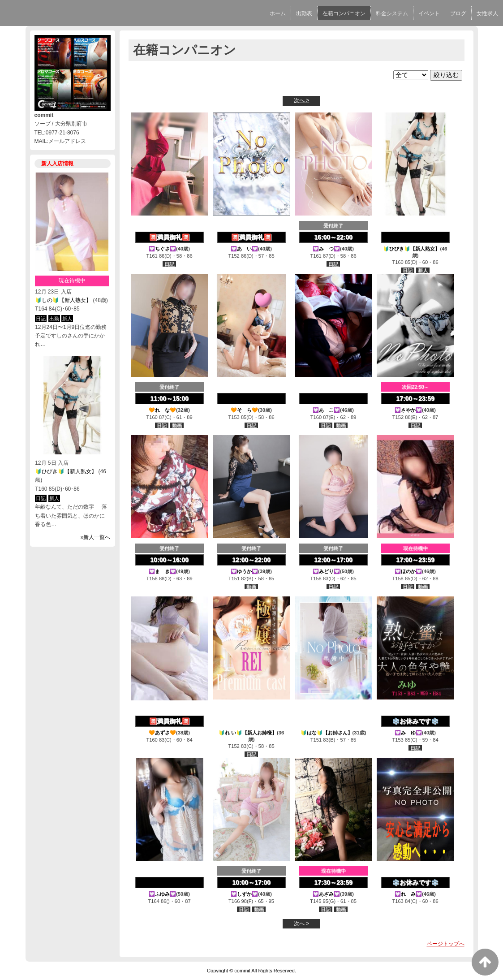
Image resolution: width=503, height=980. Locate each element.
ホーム (278, 13)
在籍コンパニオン (344, 13)
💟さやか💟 (408, 410)
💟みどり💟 (326, 571)
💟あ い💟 (244, 249)
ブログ (458, 13)
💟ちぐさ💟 (162, 249)
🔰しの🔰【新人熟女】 (63, 300)
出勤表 (304, 13)
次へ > (301, 100)
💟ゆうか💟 (244, 571)
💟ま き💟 (162, 571)
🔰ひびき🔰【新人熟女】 (66, 471)
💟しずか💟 (244, 894)
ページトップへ (446, 944)
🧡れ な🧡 (162, 410)
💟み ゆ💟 (408, 733)
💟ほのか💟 (408, 571)
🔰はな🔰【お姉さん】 (327, 733)
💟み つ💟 (326, 249)
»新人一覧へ (96, 537)
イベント (429, 13)
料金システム (392, 13)
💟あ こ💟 (326, 410)
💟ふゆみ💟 (162, 894)
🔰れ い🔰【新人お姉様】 (248, 733)
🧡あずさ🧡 (162, 733)
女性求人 (487, 13)
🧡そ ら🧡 (244, 410)
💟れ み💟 (408, 894)
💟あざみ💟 (326, 894)
